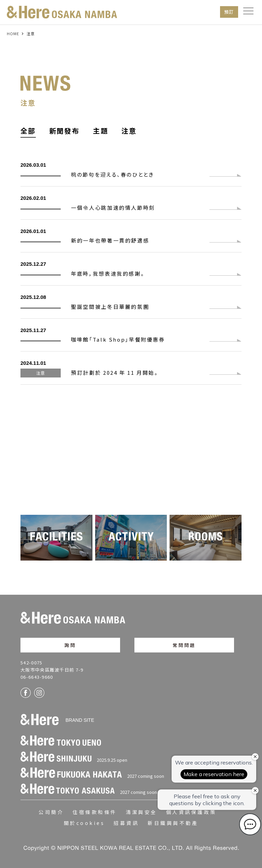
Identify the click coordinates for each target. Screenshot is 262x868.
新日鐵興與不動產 (173, 823)
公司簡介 (51, 812)
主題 (100, 131)
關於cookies (84, 823)
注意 (129, 131)
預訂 (229, 12)
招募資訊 (126, 823)
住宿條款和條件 (95, 812)
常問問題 (184, 645)
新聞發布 (64, 131)
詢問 (70, 645)
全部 (28, 131)
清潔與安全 (142, 812)
